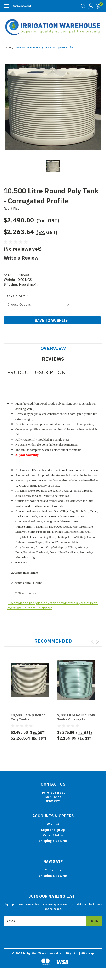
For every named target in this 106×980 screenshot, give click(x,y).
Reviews (53, 359)
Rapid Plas (12, 208)
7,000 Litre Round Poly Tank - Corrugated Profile (76, 719)
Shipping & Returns (53, 841)
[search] (82, 6)
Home (7, 48)
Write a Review (21, 258)
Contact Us (53, 870)
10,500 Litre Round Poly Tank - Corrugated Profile (44, 48)
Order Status (53, 835)
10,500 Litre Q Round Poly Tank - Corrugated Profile (28, 719)
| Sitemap (86, 953)
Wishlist (53, 824)
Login (45, 830)
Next (97, 642)
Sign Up (59, 830)
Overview (53, 348)
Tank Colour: (17, 296)
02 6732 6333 (22, 6)
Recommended (53, 641)
